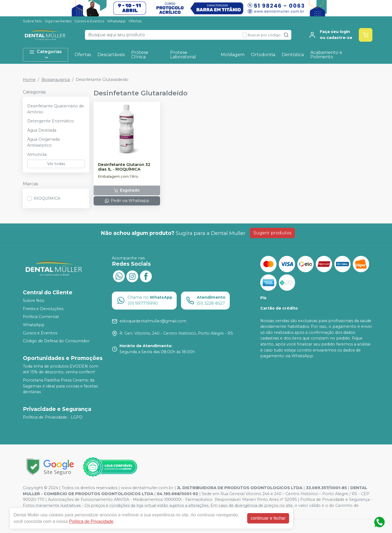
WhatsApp (117, 21)
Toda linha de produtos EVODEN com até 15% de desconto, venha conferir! (61, 369)
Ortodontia (263, 55)
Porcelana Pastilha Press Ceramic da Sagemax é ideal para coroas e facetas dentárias (60, 386)
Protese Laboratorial (183, 55)
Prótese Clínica (140, 55)
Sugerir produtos (272, 233)
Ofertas (135, 21)
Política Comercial (41, 317)
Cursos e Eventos (89, 21)
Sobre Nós (32, 21)
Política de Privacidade (91, 521)
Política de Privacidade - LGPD (53, 417)
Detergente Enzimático (51, 121)
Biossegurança (56, 80)
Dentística (293, 55)
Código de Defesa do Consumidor (56, 341)
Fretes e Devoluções (43, 309)
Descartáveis (111, 55)
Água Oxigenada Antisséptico (43, 142)
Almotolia (37, 155)
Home (29, 80)
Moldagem (233, 55)
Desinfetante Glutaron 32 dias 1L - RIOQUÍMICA (124, 167)
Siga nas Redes (58, 21)
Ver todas (56, 164)
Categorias (45, 55)
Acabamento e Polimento (326, 55)
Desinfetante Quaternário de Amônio (56, 109)
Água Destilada (42, 130)
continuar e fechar (268, 518)
